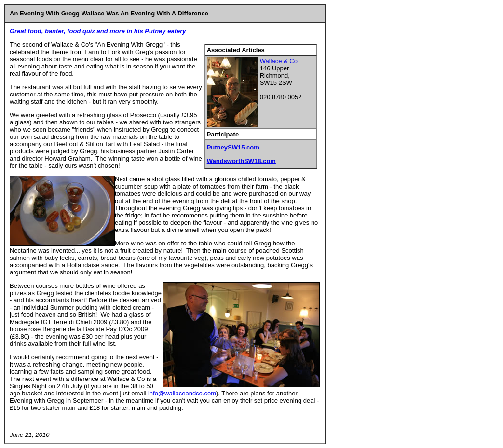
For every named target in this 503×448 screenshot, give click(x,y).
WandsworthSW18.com (241, 161)
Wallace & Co (279, 61)
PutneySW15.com (233, 147)
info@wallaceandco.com (182, 393)
